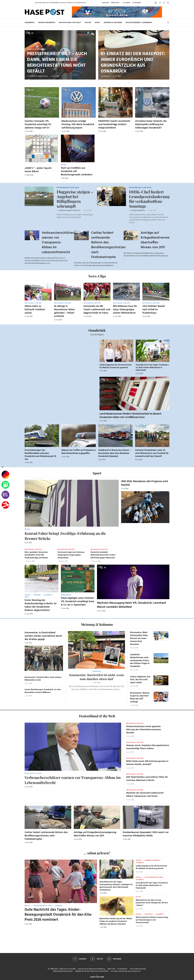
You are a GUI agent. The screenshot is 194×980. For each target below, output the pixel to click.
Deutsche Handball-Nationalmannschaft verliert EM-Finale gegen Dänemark (103, 555)
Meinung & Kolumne (113, 23)
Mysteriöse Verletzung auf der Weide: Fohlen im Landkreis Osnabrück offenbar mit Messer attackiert (116, 921)
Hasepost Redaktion (139, 210)
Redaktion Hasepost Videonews (70, 210)
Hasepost (107, 76)
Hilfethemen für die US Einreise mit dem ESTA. (92, 971)
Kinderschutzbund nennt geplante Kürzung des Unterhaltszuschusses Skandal (144, 730)
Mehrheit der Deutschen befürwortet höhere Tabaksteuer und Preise (145, 795)
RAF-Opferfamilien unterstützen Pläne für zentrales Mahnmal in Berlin (147, 779)
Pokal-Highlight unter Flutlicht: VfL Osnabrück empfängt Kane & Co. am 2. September (78, 601)
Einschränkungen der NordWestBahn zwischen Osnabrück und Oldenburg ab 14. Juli (41, 455)
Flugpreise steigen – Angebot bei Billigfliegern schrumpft (75, 199)
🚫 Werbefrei (137, 3)
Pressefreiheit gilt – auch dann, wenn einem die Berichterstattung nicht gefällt (57, 63)
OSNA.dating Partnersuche (63, 971)
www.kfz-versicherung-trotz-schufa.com (126, 971)
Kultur (88, 23)
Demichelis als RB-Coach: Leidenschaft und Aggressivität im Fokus (97, 310)
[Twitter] (164, 3)
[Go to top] (97, 977)
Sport (97, 23)
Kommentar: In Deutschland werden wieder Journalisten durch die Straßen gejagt (43, 636)
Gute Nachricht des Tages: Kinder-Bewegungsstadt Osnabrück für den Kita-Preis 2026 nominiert (58, 915)
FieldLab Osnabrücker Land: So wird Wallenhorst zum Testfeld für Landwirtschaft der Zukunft (152, 453)
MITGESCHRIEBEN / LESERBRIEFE (139, 23)
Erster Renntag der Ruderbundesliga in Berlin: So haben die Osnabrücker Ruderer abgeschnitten (41, 605)
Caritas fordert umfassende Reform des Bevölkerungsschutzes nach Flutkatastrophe (108, 245)
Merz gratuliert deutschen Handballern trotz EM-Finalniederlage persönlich (36, 555)
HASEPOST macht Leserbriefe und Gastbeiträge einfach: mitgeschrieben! (114, 124)
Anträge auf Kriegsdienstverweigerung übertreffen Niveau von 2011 (161, 240)
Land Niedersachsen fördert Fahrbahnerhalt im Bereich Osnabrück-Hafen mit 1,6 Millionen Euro (130, 416)
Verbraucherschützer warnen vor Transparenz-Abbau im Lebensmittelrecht (58, 243)
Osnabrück (30, 23)
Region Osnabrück (47, 23)
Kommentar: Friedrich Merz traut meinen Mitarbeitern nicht (43, 679)
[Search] (168, 23)
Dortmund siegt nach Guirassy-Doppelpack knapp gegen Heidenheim (71, 555)
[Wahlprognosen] (5, 475)
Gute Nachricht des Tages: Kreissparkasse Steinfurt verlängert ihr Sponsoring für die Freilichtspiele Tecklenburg (116, 886)
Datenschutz (115, 3)
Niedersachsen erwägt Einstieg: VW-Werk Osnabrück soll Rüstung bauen (78, 124)
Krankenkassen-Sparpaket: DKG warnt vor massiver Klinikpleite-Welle (146, 834)
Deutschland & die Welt (70, 23)
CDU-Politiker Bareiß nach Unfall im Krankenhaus (154, 310)
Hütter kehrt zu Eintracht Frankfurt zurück (35, 310)
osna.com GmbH (69, 969)
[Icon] (38, 291)
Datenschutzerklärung (97, 969)
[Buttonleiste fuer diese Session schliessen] (2, 467)
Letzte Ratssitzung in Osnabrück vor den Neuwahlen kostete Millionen (43, 691)
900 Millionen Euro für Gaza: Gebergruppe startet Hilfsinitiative (125, 310)
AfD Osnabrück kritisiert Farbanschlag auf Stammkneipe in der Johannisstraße (152, 920)
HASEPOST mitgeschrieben (39, 76)
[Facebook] (160, 3)
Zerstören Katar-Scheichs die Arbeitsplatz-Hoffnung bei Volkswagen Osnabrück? (151, 124)
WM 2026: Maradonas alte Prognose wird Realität (144, 483)
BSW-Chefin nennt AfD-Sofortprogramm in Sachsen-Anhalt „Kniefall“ (147, 763)
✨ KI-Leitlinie (126, 3)
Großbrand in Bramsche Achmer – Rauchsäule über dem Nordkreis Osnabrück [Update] (115, 453)
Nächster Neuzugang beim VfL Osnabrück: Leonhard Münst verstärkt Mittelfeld (131, 605)
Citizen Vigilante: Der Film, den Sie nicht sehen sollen (140, 680)
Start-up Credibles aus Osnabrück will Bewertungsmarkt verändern (77, 171)
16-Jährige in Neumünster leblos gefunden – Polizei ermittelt (64, 311)
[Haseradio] (5, 505)
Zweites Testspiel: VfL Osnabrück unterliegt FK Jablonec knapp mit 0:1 (38, 124)
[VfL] (5, 495)
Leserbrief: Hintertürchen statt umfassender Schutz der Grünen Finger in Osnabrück (140, 661)
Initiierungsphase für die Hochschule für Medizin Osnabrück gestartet (115, 366)
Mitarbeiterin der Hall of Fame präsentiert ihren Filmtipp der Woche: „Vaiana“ (152, 903)
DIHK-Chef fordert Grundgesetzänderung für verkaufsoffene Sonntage (150, 199)
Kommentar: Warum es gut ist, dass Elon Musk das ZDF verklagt (140, 697)
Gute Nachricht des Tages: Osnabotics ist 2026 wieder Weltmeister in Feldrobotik (152, 368)
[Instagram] (168, 3)
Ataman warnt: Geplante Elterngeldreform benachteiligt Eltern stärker (148, 747)
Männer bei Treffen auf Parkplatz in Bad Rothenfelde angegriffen (79, 452)
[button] (31, 3)
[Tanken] (5, 485)
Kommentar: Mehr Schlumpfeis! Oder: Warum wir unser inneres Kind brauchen (139, 638)
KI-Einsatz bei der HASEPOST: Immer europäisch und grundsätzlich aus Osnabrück (133, 63)
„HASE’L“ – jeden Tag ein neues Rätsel (38, 170)
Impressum (105, 3)
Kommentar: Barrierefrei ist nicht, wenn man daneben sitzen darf (97, 677)
